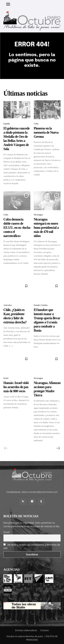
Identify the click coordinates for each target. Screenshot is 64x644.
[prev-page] (6, 448)
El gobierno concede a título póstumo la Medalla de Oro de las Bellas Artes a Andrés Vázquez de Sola (16, 139)
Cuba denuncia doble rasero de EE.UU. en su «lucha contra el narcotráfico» (17, 228)
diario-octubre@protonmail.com (40, 492)
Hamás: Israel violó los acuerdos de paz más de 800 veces (16, 387)
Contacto (45, 630)
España (7, 124)
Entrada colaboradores (26, 630)
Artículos (8, 305)
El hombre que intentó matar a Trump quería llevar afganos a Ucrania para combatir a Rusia (47, 320)
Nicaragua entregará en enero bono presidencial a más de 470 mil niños (46, 228)
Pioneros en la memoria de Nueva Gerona (46, 132)
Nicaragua (38, 215)
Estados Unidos (41, 305)
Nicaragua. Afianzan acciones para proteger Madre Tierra (47, 389)
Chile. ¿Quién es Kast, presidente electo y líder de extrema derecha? (15, 316)
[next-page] (58, 448)
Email (6, 532)
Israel (6, 378)
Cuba (36, 124)
